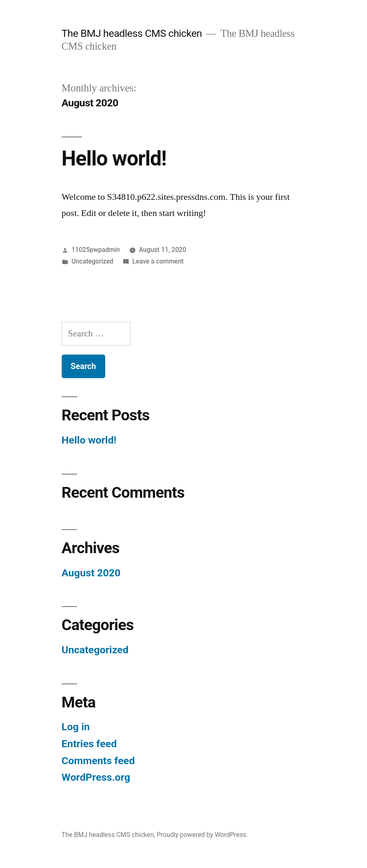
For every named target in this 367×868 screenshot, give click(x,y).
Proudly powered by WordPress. (202, 835)
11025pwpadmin (95, 250)
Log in (76, 727)
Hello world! (114, 158)
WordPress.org (96, 777)
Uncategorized (92, 261)
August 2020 (91, 573)
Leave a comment (158, 261)
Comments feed (98, 761)
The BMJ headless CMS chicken (132, 33)
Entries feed (89, 744)
